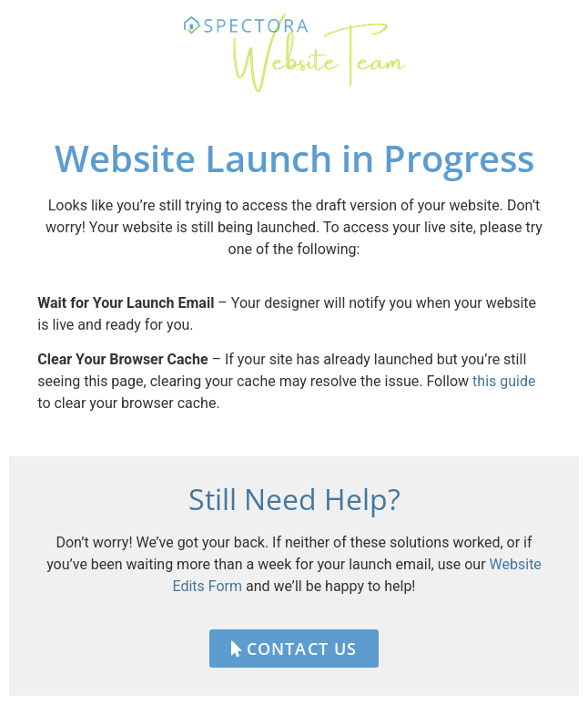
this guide (504, 381)
